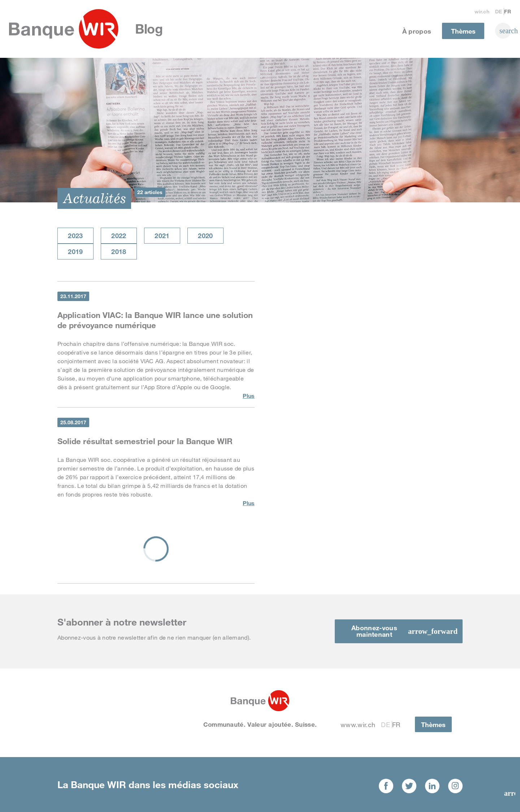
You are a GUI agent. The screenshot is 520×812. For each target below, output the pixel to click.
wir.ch (482, 11)
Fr (508, 11)
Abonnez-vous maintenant (374, 631)
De (499, 11)
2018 (119, 252)
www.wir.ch (358, 725)
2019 (75, 252)
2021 (162, 236)
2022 (119, 236)
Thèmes (463, 31)
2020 (205, 236)
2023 (75, 236)
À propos (417, 31)
